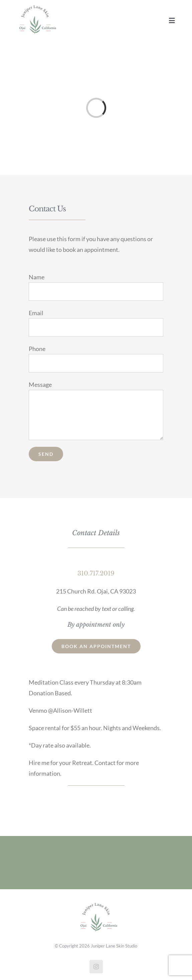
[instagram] (96, 967)
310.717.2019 (96, 573)
